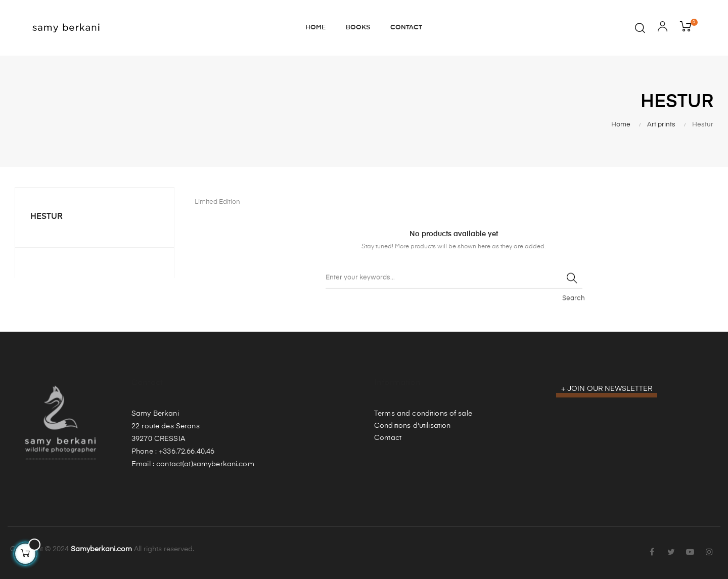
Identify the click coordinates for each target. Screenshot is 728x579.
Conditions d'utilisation (412, 426)
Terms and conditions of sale (423, 414)
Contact (388, 438)
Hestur (47, 217)
